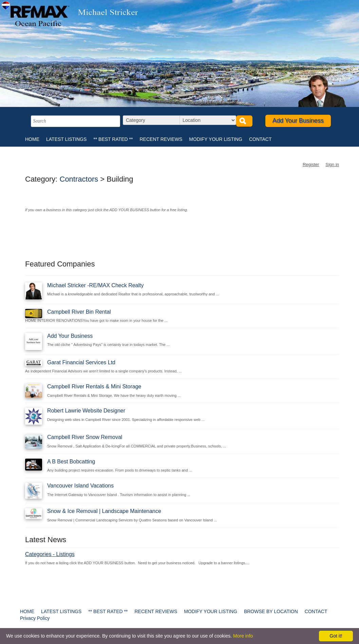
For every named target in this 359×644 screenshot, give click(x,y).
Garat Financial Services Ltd (81, 362)
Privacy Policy (35, 618)
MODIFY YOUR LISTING (216, 139)
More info (243, 636)
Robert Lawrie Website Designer (86, 411)
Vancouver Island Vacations (80, 486)
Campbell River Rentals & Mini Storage (94, 387)
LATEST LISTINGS (66, 139)
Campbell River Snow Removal (85, 437)
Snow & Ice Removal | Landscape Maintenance (104, 511)
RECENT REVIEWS (161, 139)
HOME (32, 139)
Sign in (332, 164)
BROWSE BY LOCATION (271, 611)
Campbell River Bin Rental (79, 312)
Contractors (79, 179)
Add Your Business (298, 121)
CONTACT (260, 139)
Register (311, 164)
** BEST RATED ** (113, 139)
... (248, 563)
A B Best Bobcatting (71, 462)
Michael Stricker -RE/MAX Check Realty (96, 285)
